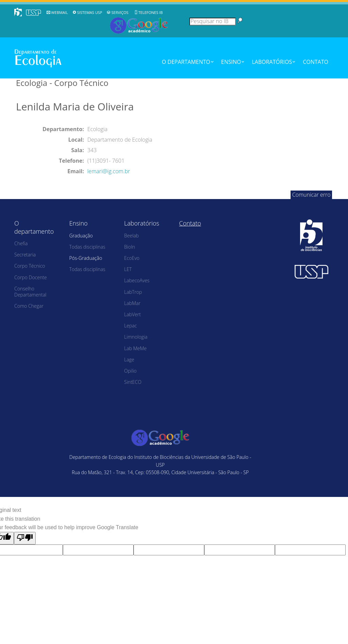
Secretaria (25, 255)
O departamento (186, 62)
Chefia (21, 243)
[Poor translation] (25, 538)
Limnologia (136, 337)
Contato (316, 62)
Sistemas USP (90, 12)
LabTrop (133, 292)
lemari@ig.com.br (109, 171)
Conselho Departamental (30, 292)
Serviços (120, 12)
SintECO (133, 382)
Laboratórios (272, 62)
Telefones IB (151, 12)
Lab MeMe (135, 348)
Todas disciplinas (87, 247)
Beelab (131, 236)
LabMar (132, 303)
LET (128, 269)
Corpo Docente (31, 277)
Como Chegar (29, 306)
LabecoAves (137, 280)
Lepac (130, 326)
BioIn (129, 247)
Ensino (231, 62)
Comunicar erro (311, 195)
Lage (129, 360)
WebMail (60, 12)
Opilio (130, 371)
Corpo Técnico (30, 266)
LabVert (132, 314)
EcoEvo (132, 258)
